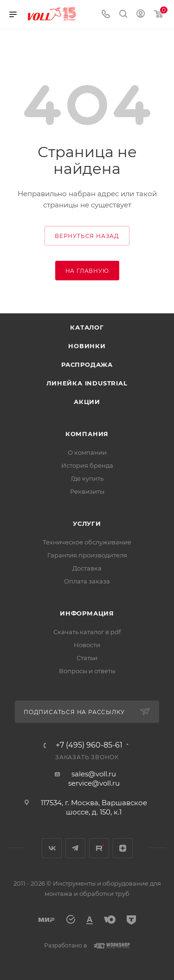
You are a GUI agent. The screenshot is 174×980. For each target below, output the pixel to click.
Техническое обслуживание (87, 542)
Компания (87, 434)
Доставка (87, 568)
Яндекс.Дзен (123, 848)
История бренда (87, 465)
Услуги (87, 523)
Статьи (87, 658)
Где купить (87, 478)
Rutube (99, 848)
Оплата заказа (87, 581)
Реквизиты (87, 491)
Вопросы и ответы (87, 671)
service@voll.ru (94, 783)
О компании (87, 452)
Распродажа (87, 364)
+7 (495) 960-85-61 (89, 745)
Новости (87, 645)
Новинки (87, 346)
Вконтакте (52, 848)
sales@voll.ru (94, 774)
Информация (87, 613)
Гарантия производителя (87, 555)
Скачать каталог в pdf (87, 632)
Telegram (75, 848)
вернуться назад (87, 236)
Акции (87, 402)
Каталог (87, 327)
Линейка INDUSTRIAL (87, 383)
